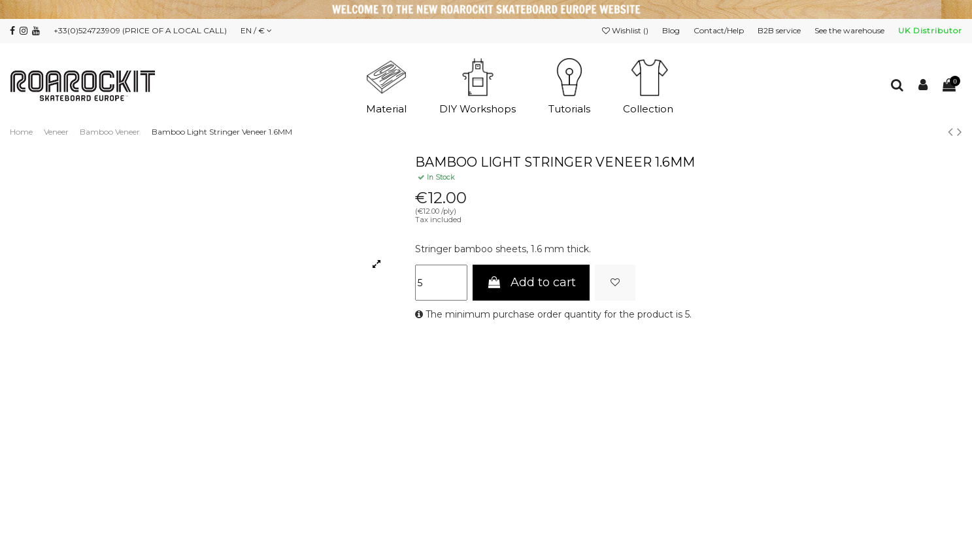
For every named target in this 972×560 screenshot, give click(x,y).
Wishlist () (626, 30)
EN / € (256, 30)
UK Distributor (930, 30)
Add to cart (531, 282)
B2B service (780, 30)
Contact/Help (720, 30)
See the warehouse (850, 30)
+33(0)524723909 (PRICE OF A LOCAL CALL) (140, 30)
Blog (672, 30)
